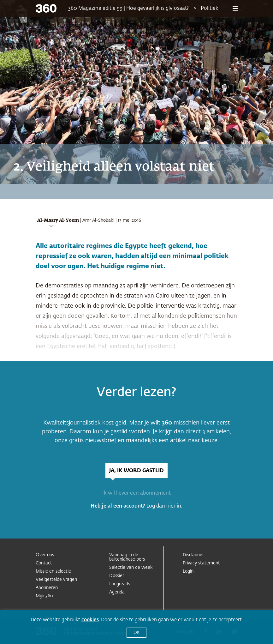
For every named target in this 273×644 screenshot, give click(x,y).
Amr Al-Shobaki (98, 220)
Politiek (210, 9)
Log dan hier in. (164, 506)
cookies (90, 620)
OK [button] (136, 633)
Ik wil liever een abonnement (136, 493)
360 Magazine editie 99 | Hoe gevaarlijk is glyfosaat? (128, 9)
